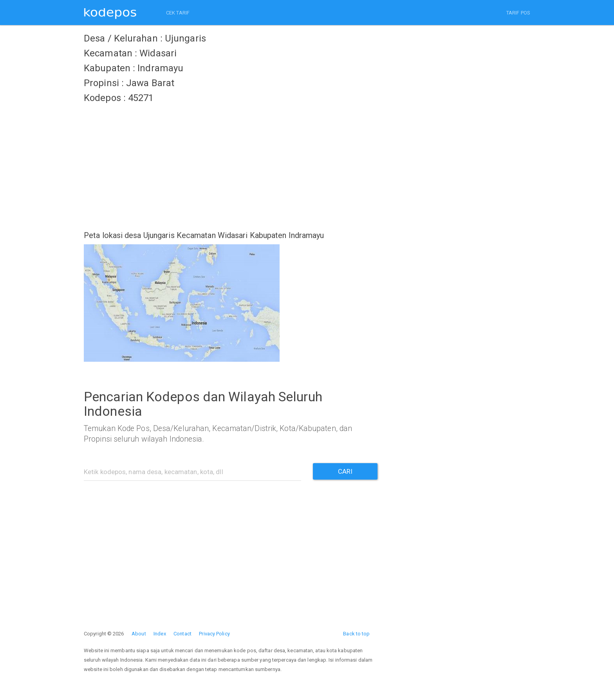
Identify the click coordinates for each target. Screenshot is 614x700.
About (139, 634)
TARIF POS (518, 13)
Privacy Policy (214, 634)
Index (160, 634)
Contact (182, 634)
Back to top (356, 634)
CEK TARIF (178, 13)
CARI (345, 471)
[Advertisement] (231, 162)
